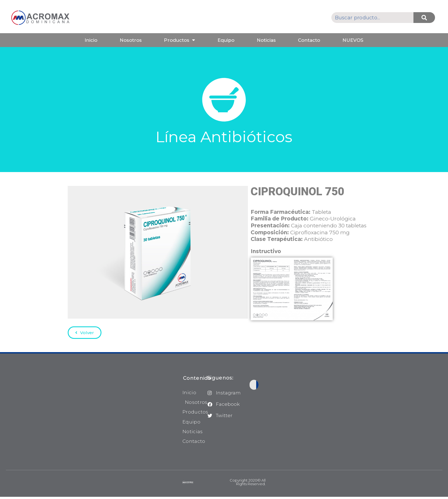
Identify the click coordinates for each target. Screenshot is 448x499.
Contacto (309, 40)
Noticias (266, 40)
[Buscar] (424, 18)
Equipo (226, 40)
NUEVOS (353, 40)
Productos (180, 40)
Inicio (91, 40)
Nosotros (131, 40)
